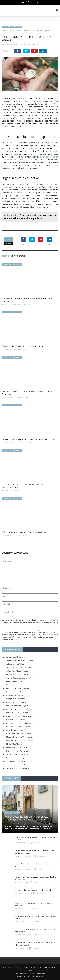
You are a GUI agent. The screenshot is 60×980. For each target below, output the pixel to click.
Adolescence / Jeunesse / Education (19, 661)
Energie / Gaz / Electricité (16, 699)
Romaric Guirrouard (23, 350)
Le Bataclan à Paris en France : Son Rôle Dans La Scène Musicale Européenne (27, 393)
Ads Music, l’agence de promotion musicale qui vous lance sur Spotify (28, 439)
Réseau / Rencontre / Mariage (17, 747)
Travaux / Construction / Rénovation (20, 765)
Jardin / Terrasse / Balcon (16, 720)
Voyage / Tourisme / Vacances (18, 768)
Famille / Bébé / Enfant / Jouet (17, 706)
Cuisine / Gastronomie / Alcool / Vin (20, 678)
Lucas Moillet (21, 909)
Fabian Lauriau (9, 45)
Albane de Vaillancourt (24, 856)
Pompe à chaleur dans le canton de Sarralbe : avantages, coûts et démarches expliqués (27, 818)
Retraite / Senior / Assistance (17, 751)
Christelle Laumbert (28, 443)
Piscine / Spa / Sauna (14, 744)
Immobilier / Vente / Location (17, 713)
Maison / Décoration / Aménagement (20, 737)
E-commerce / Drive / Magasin (18, 688)
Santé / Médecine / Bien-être (17, 754)
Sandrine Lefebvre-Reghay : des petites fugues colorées (23, 346)
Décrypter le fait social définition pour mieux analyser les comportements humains (24, 486)
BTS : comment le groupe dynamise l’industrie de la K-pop (24, 532)
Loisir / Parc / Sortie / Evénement (19, 733)
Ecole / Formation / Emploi (16, 692)
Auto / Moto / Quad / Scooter (17, 671)
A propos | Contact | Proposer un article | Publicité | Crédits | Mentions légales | (29, 968)
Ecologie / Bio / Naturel (15, 695)
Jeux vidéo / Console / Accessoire (19, 727)
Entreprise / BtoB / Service (16, 702)
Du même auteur (18, 256)
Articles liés (7, 256)
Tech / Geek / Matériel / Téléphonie (19, 761)
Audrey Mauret (24, 397)
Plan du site (29, 970)
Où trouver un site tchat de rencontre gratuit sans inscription (34, 890)
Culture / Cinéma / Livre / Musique (12, 27)
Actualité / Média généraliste (17, 657)
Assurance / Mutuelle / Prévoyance (19, 668)
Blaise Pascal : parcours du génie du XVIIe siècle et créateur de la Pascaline (27, 300)
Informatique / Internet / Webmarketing (21, 716)
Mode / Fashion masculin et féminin (20, 740)
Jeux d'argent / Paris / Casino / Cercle (20, 723)
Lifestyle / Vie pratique (15, 730)
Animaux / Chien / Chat (15, 664)
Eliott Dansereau (25, 305)
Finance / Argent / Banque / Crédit (19, 709)
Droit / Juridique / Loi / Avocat (17, 685)
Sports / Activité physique (16, 758)
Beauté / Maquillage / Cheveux (18, 674)
